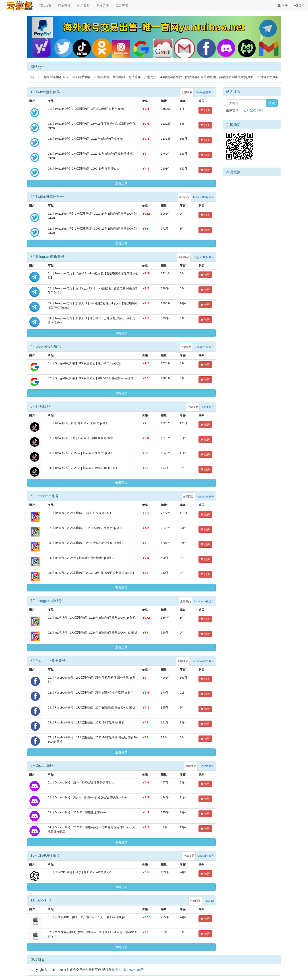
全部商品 (187, 92)
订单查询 (64, 6)
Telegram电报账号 (203, 257)
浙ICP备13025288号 (130, 970)
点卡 (246, 110)
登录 (300, 6)
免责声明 (122, 6)
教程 (253, 110)
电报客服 (103, 6)
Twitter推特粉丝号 (203, 197)
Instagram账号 (205, 497)
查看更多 (121, 183)
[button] (46, 37)
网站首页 (45, 6)
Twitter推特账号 (205, 92)
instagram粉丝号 (204, 601)
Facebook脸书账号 (203, 661)
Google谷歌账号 (204, 347)
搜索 (272, 103)
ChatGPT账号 (206, 856)
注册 (283, 6)
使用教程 (83, 6)
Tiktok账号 (208, 407)
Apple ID (209, 901)
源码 (260, 110)
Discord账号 (207, 766)
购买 (205, 110)
